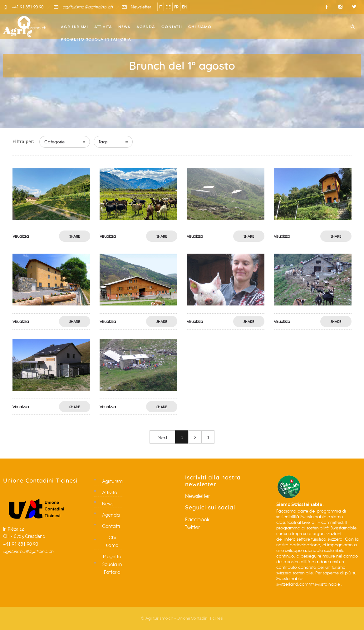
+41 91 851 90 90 (28, 7)
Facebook (197, 519)
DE (168, 7)
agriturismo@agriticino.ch (88, 7)
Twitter (192, 527)
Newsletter (141, 7)
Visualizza (21, 236)
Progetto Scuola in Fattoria (96, 39)
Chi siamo (200, 27)
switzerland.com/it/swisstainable (308, 584)
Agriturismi (74, 27)
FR (176, 7)
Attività (103, 27)
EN (185, 7)
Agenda (146, 27)
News (124, 27)
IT (161, 7)
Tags (103, 142)
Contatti (172, 27)
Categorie (54, 142)
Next (162, 437)
